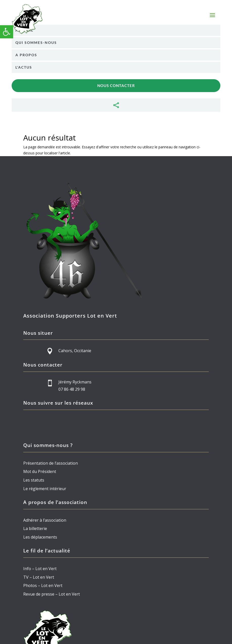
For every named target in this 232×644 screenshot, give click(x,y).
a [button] (212, 16)
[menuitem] (116, 30)
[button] (7, 32)
